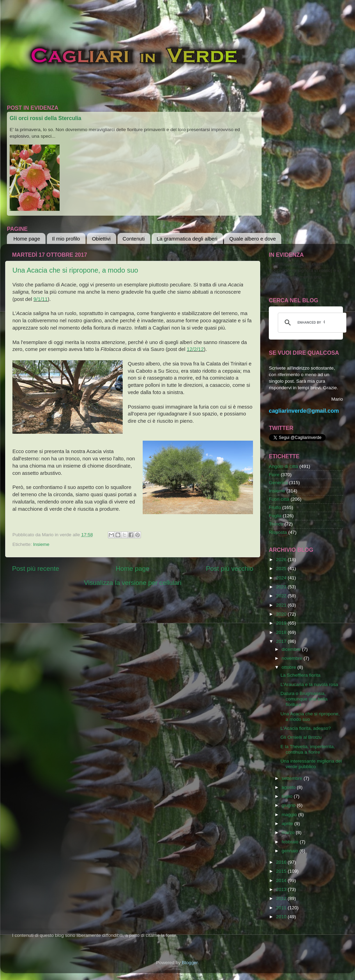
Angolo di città (283, 466)
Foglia (275, 516)
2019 (282, 623)
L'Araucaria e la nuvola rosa (309, 684)
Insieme (41, 544)
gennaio (291, 851)
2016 (282, 862)
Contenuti (134, 239)
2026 (282, 560)
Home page (27, 239)
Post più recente (36, 569)
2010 (282, 917)
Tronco (276, 524)
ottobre (290, 667)
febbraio (291, 842)
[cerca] (311, 323)
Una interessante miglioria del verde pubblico (311, 764)
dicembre (292, 649)
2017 (282, 641)
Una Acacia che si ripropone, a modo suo (75, 270)
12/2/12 (195, 349)
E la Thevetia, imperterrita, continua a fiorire (308, 749)
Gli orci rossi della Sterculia (45, 118)
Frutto (275, 507)
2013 (282, 889)
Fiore (274, 475)
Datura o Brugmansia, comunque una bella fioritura (304, 699)
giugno (289, 805)
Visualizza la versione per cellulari (133, 583)
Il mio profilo (66, 239)
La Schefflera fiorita (301, 675)
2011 (282, 908)
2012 (282, 898)
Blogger (190, 963)
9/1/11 (40, 299)
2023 (282, 587)
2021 (282, 605)
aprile (288, 824)
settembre (293, 778)
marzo (289, 832)
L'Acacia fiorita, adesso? (306, 728)
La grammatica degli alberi (187, 239)
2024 (282, 578)
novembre (293, 658)
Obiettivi (101, 239)
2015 (282, 871)
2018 (282, 632)
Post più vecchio (230, 569)
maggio (290, 815)
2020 (282, 614)
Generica (278, 483)
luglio (288, 796)
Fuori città (279, 499)
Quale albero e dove (252, 239)
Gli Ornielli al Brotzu (301, 737)
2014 (282, 880)
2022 (282, 596)
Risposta (278, 532)
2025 (282, 569)
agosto (289, 787)
